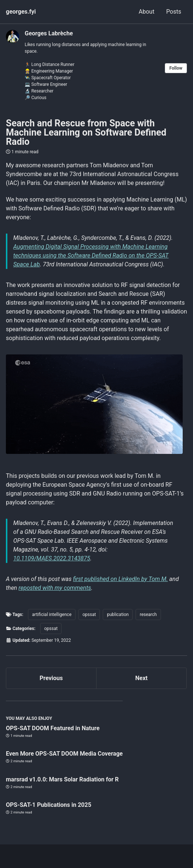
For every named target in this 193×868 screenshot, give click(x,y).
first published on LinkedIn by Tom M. (120, 579)
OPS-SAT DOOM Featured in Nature (53, 728)
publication (118, 615)
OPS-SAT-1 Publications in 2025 (49, 805)
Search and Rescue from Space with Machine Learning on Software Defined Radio (86, 132)
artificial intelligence (52, 615)
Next (141, 678)
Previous (51, 678)
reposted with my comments (55, 588)
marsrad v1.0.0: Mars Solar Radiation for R (62, 779)
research (148, 615)
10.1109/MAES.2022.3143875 (52, 558)
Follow (176, 68)
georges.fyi (21, 12)
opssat (89, 615)
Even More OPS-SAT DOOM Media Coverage (64, 754)
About (147, 12)
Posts (174, 12)
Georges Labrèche (49, 33)
